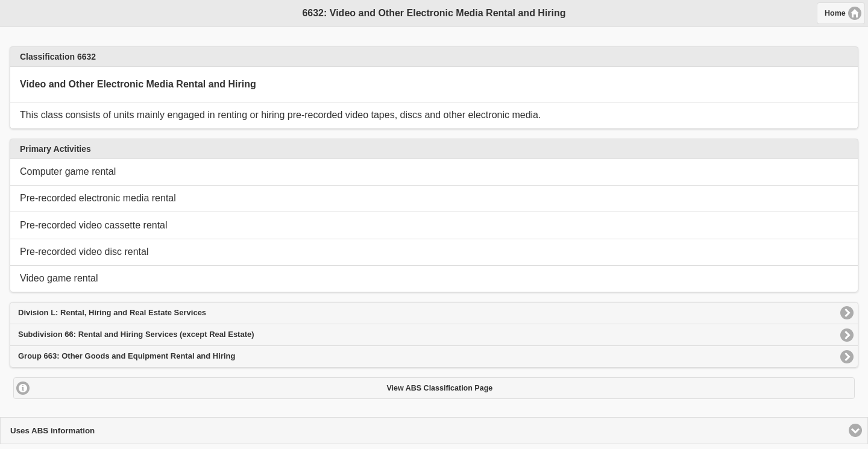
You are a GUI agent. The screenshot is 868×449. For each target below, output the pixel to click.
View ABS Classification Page (439, 388)
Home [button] (835, 13)
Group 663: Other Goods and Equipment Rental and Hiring (127, 356)
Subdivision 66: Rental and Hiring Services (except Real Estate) (136, 334)
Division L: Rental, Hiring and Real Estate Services (112, 312)
